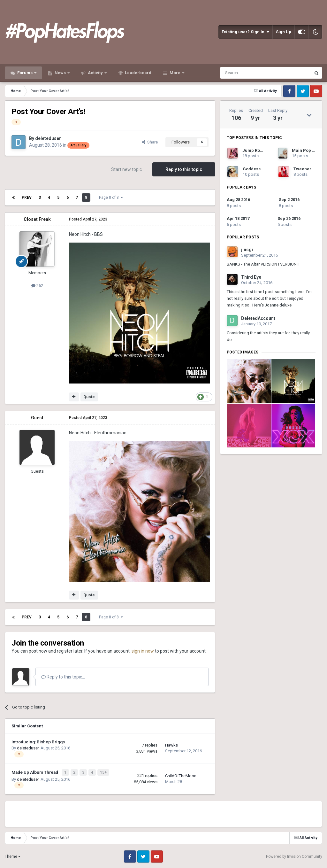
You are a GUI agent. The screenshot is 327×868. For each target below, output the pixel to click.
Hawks (171, 745)
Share (150, 142)
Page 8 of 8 (111, 198)
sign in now (143, 651)
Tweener (302, 169)
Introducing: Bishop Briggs (38, 742)
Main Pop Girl (306, 150)
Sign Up (284, 32)
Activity (95, 73)
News (60, 73)
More (175, 73)
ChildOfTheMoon (181, 775)
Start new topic (126, 169)
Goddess (252, 169)
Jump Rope (254, 150)
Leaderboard (138, 73)
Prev (27, 198)
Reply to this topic (184, 169)
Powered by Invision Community (294, 856)
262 (37, 286)
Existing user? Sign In (245, 32)
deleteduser (48, 138)
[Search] (250, 73)
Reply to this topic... (63, 677)
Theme (13, 856)
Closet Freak (37, 219)
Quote (89, 397)
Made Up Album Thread (35, 772)
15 (104, 772)
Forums (25, 73)
